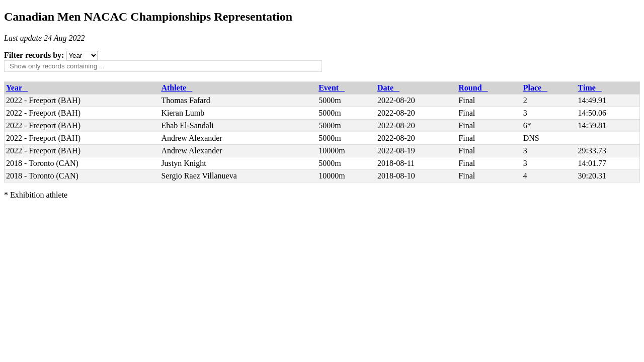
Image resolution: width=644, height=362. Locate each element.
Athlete (177, 88)
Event (332, 88)
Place (535, 88)
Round (473, 88)
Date (388, 88)
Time (590, 88)
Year (17, 88)
